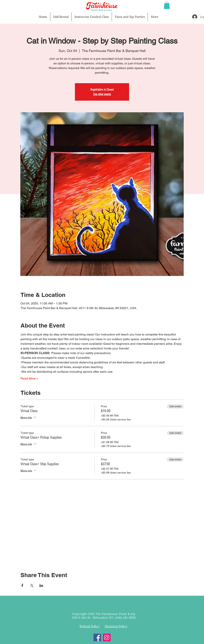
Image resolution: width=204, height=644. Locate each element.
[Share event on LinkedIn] (41, 585)
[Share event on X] (32, 585)
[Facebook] (97, 638)
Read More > (29, 378)
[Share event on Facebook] (22, 585)
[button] (167, 5)
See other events (102, 94)
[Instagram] (107, 638)
